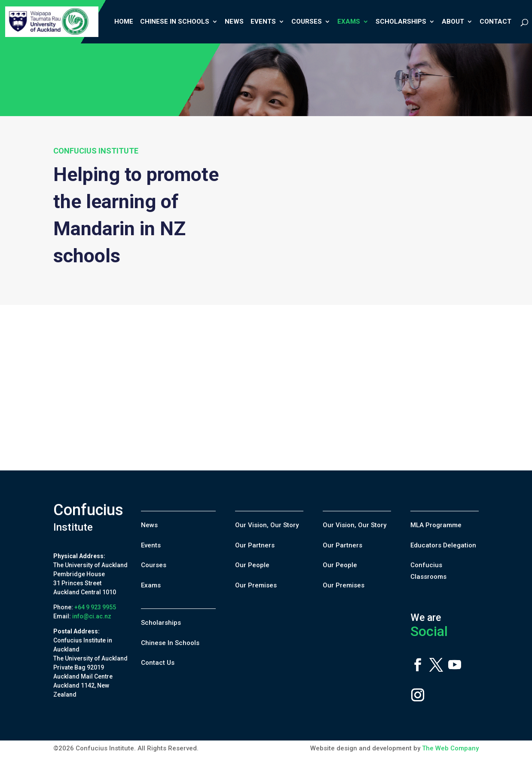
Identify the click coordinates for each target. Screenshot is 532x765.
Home (124, 22)
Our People (252, 565)
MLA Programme (436, 525)
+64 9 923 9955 (95, 607)
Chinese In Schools (175, 22)
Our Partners (255, 545)
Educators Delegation (443, 545)
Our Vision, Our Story (267, 525)
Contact (495, 22)
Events (263, 22)
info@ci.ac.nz (92, 616)
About (453, 22)
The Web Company (450, 748)
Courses (307, 22)
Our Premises (256, 585)
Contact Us (158, 663)
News (234, 22)
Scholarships (401, 22)
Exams (349, 22)
